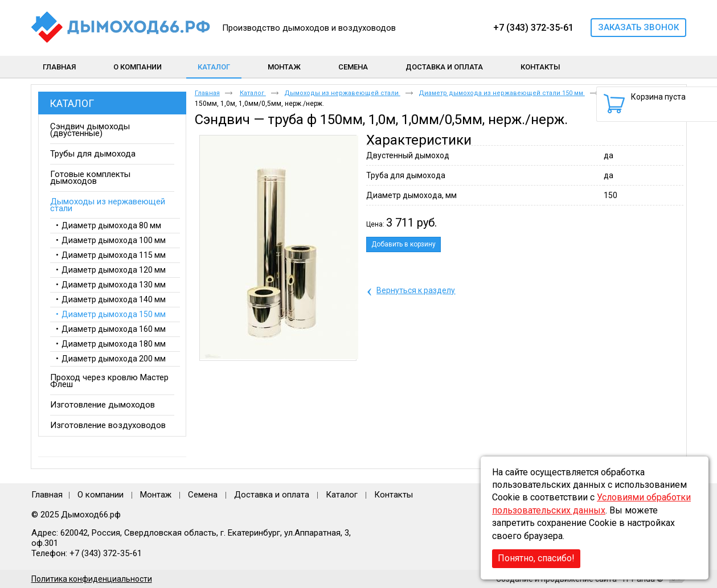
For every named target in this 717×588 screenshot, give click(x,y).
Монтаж (157, 495)
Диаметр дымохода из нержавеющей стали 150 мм (502, 93)
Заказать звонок (638, 27)
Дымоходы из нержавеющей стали (342, 93)
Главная (207, 93)
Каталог (214, 67)
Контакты (394, 495)
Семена (203, 495)
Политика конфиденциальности (92, 579)
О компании (101, 495)
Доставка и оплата (272, 495)
